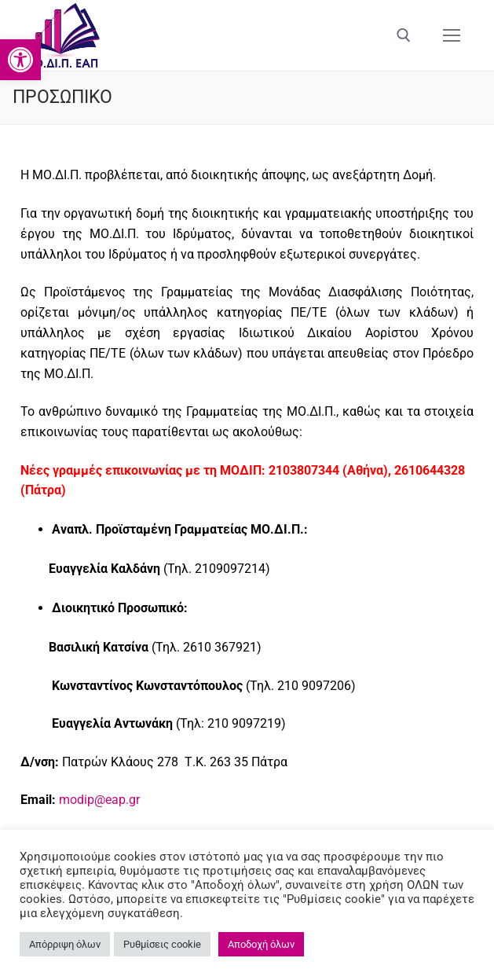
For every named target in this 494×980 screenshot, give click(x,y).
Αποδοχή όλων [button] (261, 944)
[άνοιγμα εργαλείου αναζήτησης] (404, 35)
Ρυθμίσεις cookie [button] (162, 944)
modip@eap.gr (99, 800)
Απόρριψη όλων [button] (65, 944)
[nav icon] (452, 35)
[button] (20, 60)
